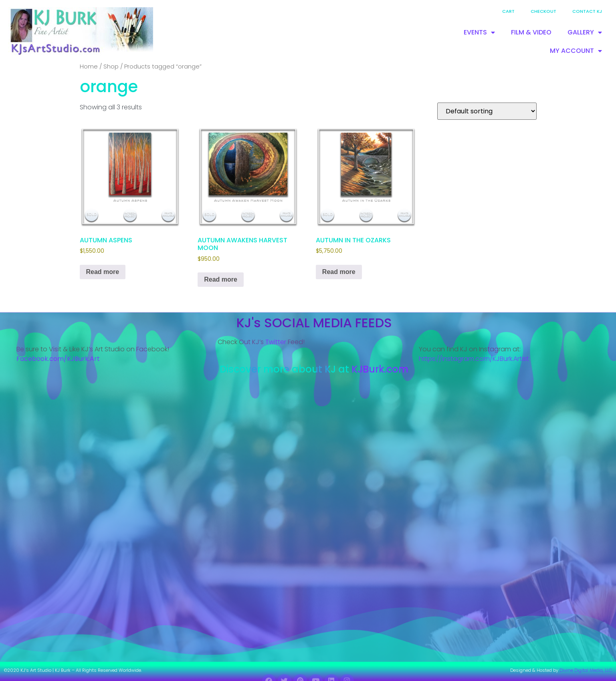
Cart (508, 11)
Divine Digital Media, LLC (586, 670)
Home (89, 66)
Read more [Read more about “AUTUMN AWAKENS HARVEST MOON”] (221, 279)
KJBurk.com (380, 369)
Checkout (543, 11)
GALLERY (585, 32)
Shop (111, 66)
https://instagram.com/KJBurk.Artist (474, 359)
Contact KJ (587, 11)
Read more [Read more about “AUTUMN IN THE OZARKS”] (339, 272)
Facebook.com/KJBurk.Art (59, 359)
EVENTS (479, 32)
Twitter (276, 342)
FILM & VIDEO (531, 32)
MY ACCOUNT (576, 51)
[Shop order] (487, 111)
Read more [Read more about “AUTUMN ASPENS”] (103, 272)
